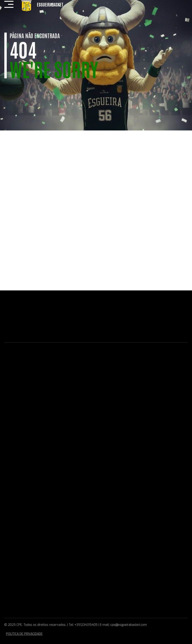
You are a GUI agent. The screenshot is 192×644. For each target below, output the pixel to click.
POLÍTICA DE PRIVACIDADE (24, 634)
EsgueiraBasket (50, 4)
